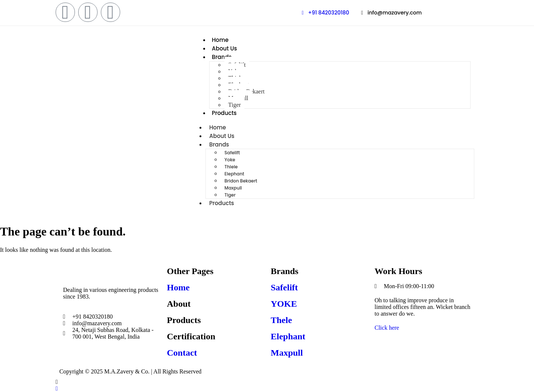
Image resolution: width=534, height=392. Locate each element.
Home (220, 40)
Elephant (234, 174)
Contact (182, 353)
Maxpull (233, 188)
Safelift (232, 153)
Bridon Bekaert (241, 181)
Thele (281, 320)
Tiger (234, 105)
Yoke (230, 160)
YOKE (284, 304)
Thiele (231, 167)
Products (224, 113)
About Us (224, 48)
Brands (222, 57)
